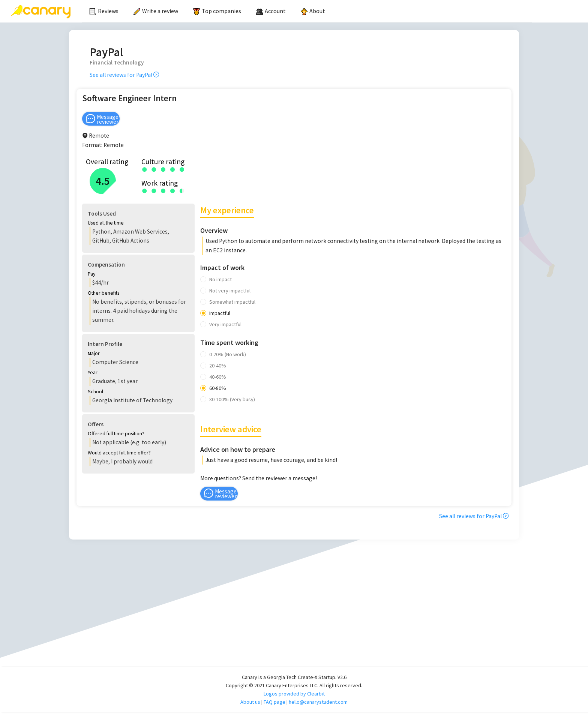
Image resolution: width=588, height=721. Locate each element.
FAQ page (274, 711)
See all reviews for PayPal (124, 75)
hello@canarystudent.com (318, 711)
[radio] (145, 169)
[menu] (307, 11)
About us (250, 711)
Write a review (156, 11)
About (313, 11)
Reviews (104, 11)
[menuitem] (104, 11)
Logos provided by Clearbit (294, 703)
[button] (208, 224)
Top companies (217, 11)
